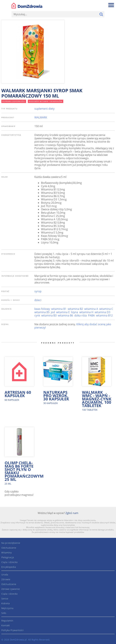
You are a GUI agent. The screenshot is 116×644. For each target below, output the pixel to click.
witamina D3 (102, 312)
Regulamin (7, 621)
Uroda (5, 575)
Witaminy (7, 553)
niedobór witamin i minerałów (46, 101)
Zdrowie (6, 579)
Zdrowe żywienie (11, 589)
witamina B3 (49, 315)
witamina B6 (65, 315)
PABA (91, 315)
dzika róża (81, 315)
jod (53, 312)
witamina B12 (104, 315)
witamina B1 (59, 309)
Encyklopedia (9, 567)
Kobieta (6, 603)
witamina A (91, 309)
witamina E (63, 312)
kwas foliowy (42, 309)
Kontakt (6, 625)
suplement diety (44, 109)
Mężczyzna (7, 608)
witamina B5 (42, 312)
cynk (37, 315)
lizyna (75, 312)
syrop (38, 291)
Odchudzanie (9, 548)
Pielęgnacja (8, 557)
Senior (5, 599)
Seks (4, 613)
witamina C (106, 309)
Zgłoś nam (72, 513)
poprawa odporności (14, 101)
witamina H (86, 312)
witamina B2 (75, 309)
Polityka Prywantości (12, 630)
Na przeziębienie (11, 543)
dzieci (38, 300)
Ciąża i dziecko (9, 562)
